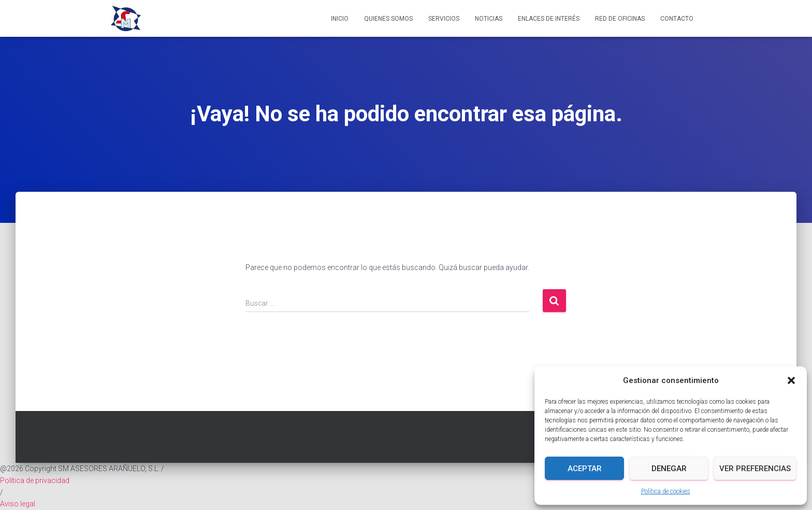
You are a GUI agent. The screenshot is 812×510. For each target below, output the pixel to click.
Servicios (444, 19)
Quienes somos (388, 19)
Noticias (489, 19)
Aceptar (585, 469)
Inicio (340, 19)
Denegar (669, 469)
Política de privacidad (35, 480)
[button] (791, 380)
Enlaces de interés (549, 19)
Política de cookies (666, 491)
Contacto (677, 19)
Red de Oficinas (620, 19)
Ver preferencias (755, 469)
